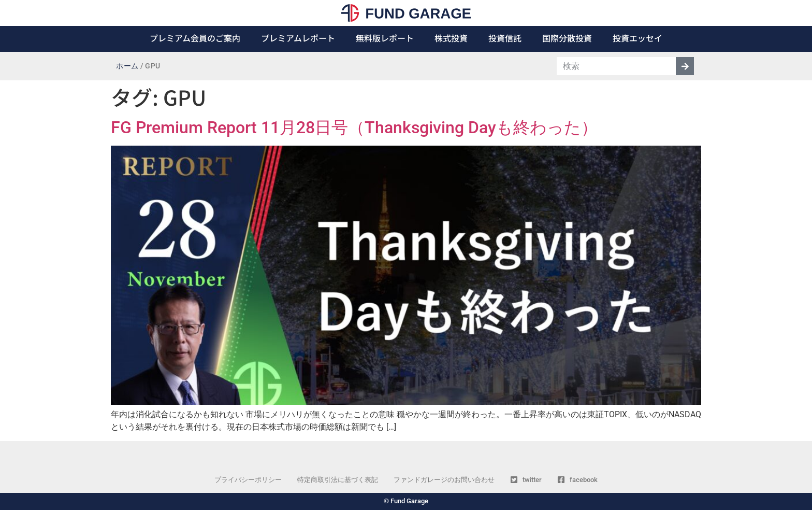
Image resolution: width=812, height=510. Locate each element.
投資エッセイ (637, 38)
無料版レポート (385, 38)
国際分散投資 (567, 38)
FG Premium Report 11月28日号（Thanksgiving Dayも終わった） (354, 127)
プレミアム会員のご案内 (195, 38)
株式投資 (451, 38)
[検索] (685, 66)
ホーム (127, 66)
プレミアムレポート (298, 38)
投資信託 (505, 38)
